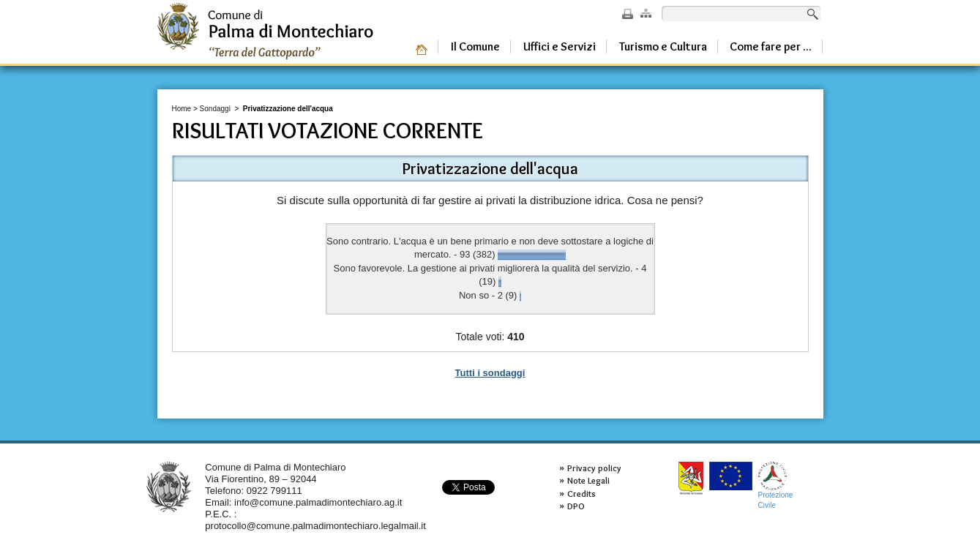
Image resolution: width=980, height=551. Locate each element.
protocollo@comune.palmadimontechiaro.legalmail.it (315, 526)
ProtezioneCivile (776, 486)
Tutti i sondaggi (490, 373)
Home (182, 109)
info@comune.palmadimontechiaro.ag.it (318, 502)
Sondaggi (215, 109)
